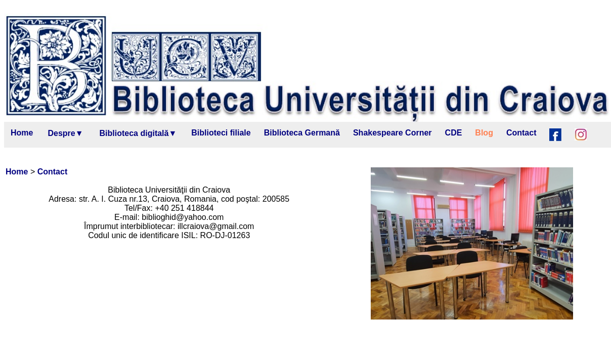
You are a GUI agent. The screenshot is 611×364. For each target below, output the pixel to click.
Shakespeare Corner (392, 133)
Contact (521, 133)
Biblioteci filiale (221, 133)
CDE (454, 133)
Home (22, 133)
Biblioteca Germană (302, 133)
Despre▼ (65, 133)
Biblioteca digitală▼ (138, 133)
